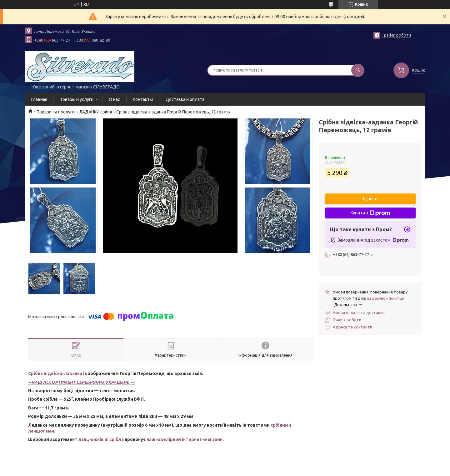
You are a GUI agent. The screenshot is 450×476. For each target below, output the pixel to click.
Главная (39, 99)
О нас (114, 99)
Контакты (143, 99)
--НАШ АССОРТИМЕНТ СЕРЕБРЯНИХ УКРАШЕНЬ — (81, 382)
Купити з (370, 213)
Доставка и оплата (185, 99)
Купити (370, 199)
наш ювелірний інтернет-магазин (185, 439)
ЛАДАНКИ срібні (96, 112)
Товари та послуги (56, 112)
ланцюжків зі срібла (101, 439)
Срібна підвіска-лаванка (55, 373)
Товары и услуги (77, 99)
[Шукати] (358, 70)
